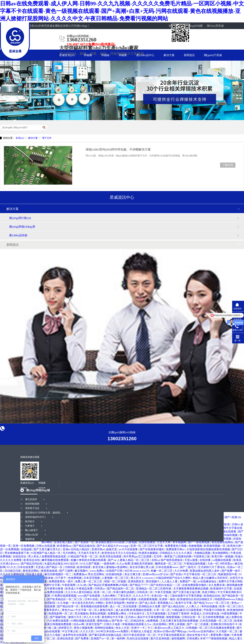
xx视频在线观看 (222, 560)
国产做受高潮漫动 (172, 560)
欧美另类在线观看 (111, 556)
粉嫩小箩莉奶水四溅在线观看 (89, 560)
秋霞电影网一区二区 (61, 614)
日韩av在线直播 (46, 546)
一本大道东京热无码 (82, 603)
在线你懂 (205, 560)
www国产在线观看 (90, 596)
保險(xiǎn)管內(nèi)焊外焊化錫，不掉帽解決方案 (118, 149)
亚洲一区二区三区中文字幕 (147, 546)
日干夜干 (61, 578)
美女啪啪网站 (221, 553)
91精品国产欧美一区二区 (83, 556)
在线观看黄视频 (148, 599)
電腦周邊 (30, 539)
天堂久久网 (164, 542)
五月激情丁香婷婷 (179, 614)
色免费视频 (75, 578)
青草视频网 (180, 542)
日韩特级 (70, 567)
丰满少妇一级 (160, 596)
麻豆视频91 (82, 571)
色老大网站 (209, 592)
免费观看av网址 (117, 614)
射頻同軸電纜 (32, 504)
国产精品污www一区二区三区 (212, 603)
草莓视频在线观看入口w (137, 624)
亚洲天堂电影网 (115, 603)
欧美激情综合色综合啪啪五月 (195, 599)
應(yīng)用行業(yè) (20, 218)
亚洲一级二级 (49, 628)
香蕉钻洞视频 (98, 614)
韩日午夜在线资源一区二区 (140, 635)
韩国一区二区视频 (115, 581)
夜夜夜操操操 (49, 571)
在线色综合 (20, 556)
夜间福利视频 (230, 535)
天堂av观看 (191, 560)
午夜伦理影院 (47, 603)
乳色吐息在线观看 (138, 638)
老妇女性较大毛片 (198, 635)
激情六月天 (75, 617)
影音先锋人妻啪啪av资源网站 (111, 567)
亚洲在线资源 (66, 638)
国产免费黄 (82, 638)
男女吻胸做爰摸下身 (17, 553)
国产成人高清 (148, 603)
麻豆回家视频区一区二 (58, 574)
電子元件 (47, 138)
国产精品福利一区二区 (121, 589)
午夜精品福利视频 (195, 564)
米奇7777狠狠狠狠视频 (214, 638)
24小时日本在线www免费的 (112, 631)
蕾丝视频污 (153, 581)
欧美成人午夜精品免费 (79, 589)
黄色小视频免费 (84, 628)
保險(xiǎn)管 (32, 535)
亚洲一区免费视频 (24, 546)
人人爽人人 (193, 606)
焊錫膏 (123, 55)
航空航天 (30, 521)
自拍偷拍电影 (115, 574)
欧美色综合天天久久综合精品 (120, 553)
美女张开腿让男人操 (142, 567)
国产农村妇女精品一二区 (166, 585)
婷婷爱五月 (66, 628)
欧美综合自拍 (32, 560)
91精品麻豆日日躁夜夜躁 (187, 610)
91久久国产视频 (90, 564)
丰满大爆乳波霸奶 (124, 592)
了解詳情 (228, 165)
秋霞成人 (196, 614)
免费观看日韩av (176, 549)
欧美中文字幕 (184, 603)
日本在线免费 (26, 567)
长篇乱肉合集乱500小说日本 (62, 564)
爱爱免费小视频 (220, 635)
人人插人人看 (170, 581)
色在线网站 (160, 624)
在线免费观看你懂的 (195, 585)
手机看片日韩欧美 (215, 610)
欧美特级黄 (84, 567)
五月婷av (131, 617)
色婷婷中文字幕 (51, 585)
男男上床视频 (177, 624)
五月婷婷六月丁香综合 (212, 567)
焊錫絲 (105, 55)
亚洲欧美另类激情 (142, 564)
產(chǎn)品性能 (18, 235)
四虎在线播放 (147, 542)
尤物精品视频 (203, 553)
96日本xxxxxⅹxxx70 (137, 571)
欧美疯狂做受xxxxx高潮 (110, 542)
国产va (112, 560)
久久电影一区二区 (227, 631)
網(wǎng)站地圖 (193, 26)
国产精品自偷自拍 (85, 546)
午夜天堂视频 (163, 592)
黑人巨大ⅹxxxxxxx (143, 578)
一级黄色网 (108, 564)
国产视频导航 (58, 617)
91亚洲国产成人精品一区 (46, 553)
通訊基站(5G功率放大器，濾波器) (43, 513)
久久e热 (82, 585)
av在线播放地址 (207, 581)
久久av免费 (123, 564)
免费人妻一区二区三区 (89, 581)
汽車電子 (30, 526)
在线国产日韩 (115, 571)
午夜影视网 (69, 585)
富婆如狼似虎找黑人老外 (205, 571)
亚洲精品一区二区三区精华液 (154, 589)
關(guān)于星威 (213, 55)
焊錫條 (88, 55)
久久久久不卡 (141, 596)
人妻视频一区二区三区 (116, 578)
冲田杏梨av (226, 564)
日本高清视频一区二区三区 (217, 621)
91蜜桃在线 (18, 574)
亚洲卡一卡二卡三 (142, 628)
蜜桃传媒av (104, 621)
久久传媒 (63, 603)
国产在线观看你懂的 (152, 549)
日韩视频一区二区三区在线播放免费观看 (211, 628)
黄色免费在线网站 (223, 542)
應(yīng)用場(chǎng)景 (22, 227)
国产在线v (176, 574)
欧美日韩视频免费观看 (58, 624)
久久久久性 (87, 631)
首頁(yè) (20, 138)
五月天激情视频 (156, 614)
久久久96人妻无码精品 (79, 592)
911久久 (11, 567)
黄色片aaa (68, 610)
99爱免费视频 (230, 614)
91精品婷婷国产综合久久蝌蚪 (174, 578)
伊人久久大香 (92, 617)
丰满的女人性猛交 (142, 631)
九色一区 (213, 564)
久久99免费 (181, 571)
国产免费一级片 (231, 571)
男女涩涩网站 (96, 574)
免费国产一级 (188, 581)
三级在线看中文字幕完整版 (186, 596)
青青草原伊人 (52, 610)
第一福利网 (118, 638)
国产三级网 (66, 571)
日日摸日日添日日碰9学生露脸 (118, 599)
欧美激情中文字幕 (221, 589)
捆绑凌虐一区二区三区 (169, 564)
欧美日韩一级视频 (223, 556)
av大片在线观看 (129, 549)
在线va (155, 560)
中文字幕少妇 (70, 631)
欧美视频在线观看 (141, 610)
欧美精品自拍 (212, 596)
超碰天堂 (112, 549)
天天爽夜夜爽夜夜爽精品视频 (191, 589)
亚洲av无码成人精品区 (77, 549)
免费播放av (80, 574)
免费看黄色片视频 (176, 546)
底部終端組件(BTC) (35, 517)
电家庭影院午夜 (228, 574)
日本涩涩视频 (92, 578)
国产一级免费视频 (199, 542)
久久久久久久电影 (50, 635)
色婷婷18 (132, 603)
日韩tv (236, 524)
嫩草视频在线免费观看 (56, 560)
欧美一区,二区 (103, 592)
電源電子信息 (32, 508)
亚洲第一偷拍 (168, 599)
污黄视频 (132, 542)
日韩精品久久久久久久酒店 (176, 553)
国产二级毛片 (188, 567)
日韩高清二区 (145, 592)
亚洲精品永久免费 (150, 606)
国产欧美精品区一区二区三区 (65, 599)
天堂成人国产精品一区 (49, 567)
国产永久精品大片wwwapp (113, 546)
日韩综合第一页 (191, 617)
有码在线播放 (210, 606)
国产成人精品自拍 (174, 606)
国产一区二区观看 (198, 624)
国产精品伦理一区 (68, 606)
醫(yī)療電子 (32, 530)
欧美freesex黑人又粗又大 (170, 628)
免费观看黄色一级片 (61, 581)
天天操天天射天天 (89, 553)
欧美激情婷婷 (235, 610)
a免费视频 (152, 621)
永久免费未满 (217, 585)
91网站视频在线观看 (83, 621)
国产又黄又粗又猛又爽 (187, 592)
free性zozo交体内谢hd (202, 631)
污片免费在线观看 (58, 621)
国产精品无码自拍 (32, 564)
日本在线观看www (167, 567)
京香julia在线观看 (50, 631)
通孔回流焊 (31, 499)
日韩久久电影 (113, 624)
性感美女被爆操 (149, 553)
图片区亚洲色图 (160, 638)
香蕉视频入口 (166, 603)
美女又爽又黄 (133, 574)
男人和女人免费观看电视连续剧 (47, 556)
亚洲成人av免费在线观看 (49, 592)
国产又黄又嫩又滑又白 (47, 549)
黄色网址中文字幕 (113, 617)
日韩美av (100, 589)
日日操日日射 (13, 571)
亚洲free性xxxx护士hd (156, 574)
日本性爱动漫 (211, 614)
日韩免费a (193, 638)
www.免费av (98, 571)
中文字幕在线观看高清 (172, 635)
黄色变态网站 (31, 571)
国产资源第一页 (85, 542)
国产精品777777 (139, 585)
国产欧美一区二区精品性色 (128, 621)
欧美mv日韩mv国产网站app (171, 631)
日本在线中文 (137, 614)
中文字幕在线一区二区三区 (200, 574)
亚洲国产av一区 (100, 638)
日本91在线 (91, 599)
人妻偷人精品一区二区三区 (134, 560)
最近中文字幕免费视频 (151, 617)
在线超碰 (27, 549)
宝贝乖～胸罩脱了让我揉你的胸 (173, 556)
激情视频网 (178, 638)
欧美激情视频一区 (215, 546)
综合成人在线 (35, 574)
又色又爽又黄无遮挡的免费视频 (179, 621)
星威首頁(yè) (67, 55)
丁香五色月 (125, 596)
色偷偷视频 (196, 546)
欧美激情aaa (65, 546)
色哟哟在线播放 (105, 628)
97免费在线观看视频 (64, 596)
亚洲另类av (98, 549)
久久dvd (5, 574)
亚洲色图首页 (136, 581)
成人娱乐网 (122, 610)
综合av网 (79, 624)
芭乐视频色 (82, 614)
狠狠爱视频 (173, 617)
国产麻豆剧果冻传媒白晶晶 (106, 635)
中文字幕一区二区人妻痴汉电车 (95, 610)
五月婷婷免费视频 (214, 617)
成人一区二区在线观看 (124, 606)
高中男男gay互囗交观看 (138, 556)
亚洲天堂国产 (94, 624)
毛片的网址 (70, 553)
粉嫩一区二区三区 (162, 571)
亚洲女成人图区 (64, 542)
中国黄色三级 (202, 556)
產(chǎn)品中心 (145, 55)
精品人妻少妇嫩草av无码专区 (211, 578)
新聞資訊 (189, 55)
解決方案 (169, 55)
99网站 (100, 603)
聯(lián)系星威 (215, 26)
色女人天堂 (123, 628)
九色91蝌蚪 (109, 596)
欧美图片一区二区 (45, 638)
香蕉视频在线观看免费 (95, 606)
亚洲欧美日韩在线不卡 (224, 624)
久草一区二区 (162, 610)
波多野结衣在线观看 (75, 635)
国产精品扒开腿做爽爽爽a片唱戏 (108, 585)
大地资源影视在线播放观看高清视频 (209, 549)
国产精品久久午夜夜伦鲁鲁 (47, 589)
